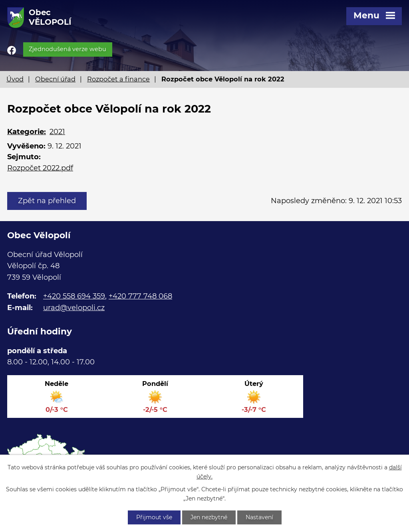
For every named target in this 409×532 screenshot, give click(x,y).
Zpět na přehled (47, 201)
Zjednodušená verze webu (68, 49)
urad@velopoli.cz (74, 308)
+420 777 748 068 (140, 296)
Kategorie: (27, 132)
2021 (57, 132)
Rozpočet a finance (118, 79)
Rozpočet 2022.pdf (40, 168)
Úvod (15, 79)
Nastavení (259, 517)
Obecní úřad (55, 79)
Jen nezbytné (209, 517)
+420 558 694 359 (74, 296)
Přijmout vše (154, 517)
